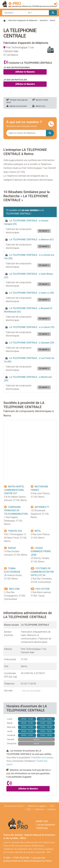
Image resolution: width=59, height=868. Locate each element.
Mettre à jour (39, 106)
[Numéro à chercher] (26, 133)
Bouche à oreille (40, 100)
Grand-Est (44, 20)
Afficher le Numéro (25, 72)
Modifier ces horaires (43, 758)
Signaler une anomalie (16, 106)
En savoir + (44, 231)
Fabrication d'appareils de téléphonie (23, 20)
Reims (53, 20)
